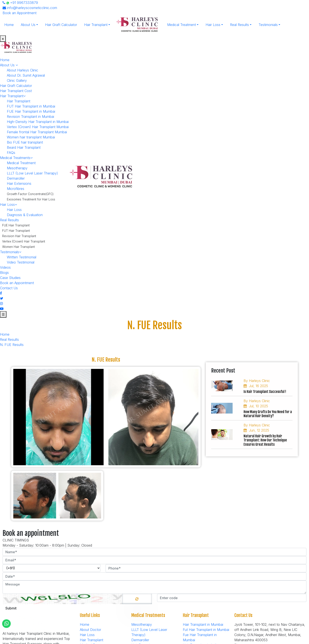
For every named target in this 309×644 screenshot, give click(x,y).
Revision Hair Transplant (19, 236)
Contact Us (9, 288)
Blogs (4, 273)
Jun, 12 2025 (256, 430)
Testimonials (268, 25)
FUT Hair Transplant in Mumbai (31, 106)
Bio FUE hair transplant (25, 142)
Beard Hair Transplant (24, 147)
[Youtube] (2, 309)
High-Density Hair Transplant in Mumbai (38, 122)
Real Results (239, 25)
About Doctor (90, 630)
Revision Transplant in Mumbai (30, 117)
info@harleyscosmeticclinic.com (30, 8)
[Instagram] (2, 303)
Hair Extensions (19, 183)
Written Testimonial (22, 257)
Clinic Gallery (17, 80)
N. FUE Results (12, 345)
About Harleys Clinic (23, 70)
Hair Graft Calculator (61, 25)
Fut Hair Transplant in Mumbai (206, 630)
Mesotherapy (17, 168)
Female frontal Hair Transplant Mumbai (37, 132)
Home (9, 25)
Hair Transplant (96, 25)
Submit (11, 608)
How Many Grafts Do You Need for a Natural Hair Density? (268, 414)
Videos (5, 267)
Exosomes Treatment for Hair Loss (31, 199)
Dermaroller (16, 178)
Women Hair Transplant (18, 247)
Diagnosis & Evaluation (25, 215)
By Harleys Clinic (257, 381)
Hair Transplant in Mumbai (203, 624)
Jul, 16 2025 (256, 386)
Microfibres (16, 189)
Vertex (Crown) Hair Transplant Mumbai (38, 127)
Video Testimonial (21, 262)
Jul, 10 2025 (256, 406)
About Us (28, 25)
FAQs (11, 153)
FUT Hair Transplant (16, 231)
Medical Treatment (182, 25)
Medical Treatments (16, 158)
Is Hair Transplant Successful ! (265, 392)
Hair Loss (213, 25)
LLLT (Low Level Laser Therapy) (32, 173)
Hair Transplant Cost (16, 91)
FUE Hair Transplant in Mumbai (31, 111)
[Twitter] (2, 298)
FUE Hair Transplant (16, 225)
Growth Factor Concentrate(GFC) (30, 194)
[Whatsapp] (7, 624)
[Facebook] (1, 293)
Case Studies (10, 278)
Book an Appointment (20, 13)
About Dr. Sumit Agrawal (26, 75)
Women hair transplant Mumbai (31, 137)
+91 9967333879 (20, 3)
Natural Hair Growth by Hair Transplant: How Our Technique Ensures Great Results (265, 440)
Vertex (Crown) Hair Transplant (24, 241)
